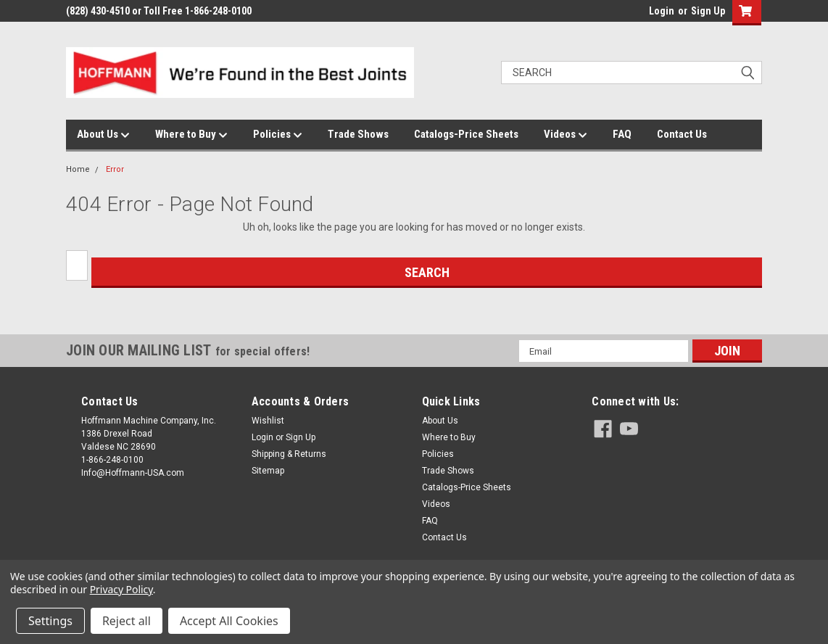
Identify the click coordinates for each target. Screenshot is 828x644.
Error (115, 169)
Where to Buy (191, 135)
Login (662, 11)
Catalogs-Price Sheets (466, 134)
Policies (278, 135)
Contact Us (682, 134)
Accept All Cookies (229, 621)
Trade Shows (358, 134)
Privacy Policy (121, 589)
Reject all (127, 621)
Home (78, 169)
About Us (103, 135)
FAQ (622, 134)
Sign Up (708, 11)
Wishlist (268, 421)
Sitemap (268, 471)
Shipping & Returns (289, 454)
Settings (50, 621)
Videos (566, 135)
